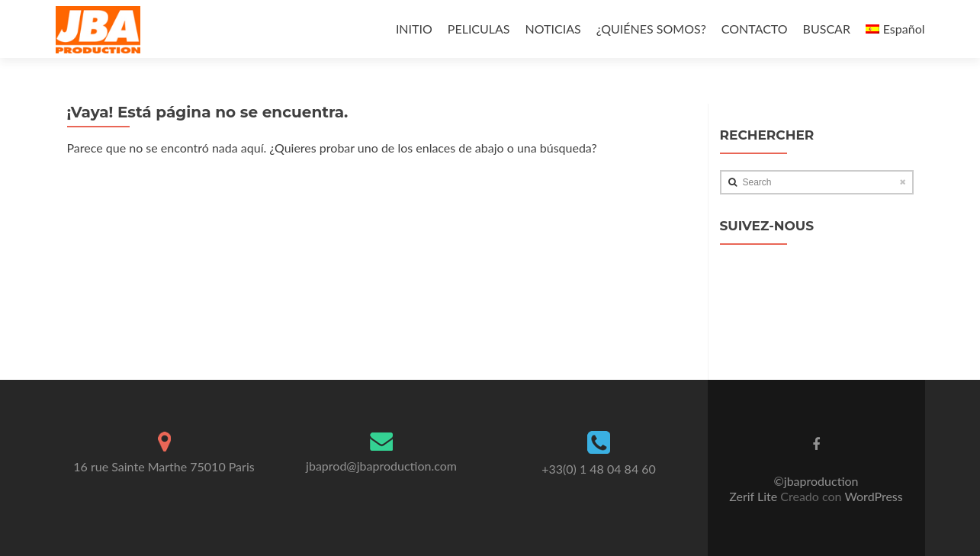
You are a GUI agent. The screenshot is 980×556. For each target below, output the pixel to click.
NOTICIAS (553, 29)
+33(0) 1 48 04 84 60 (599, 469)
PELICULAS (479, 29)
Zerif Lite (755, 496)
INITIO (414, 29)
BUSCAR (827, 29)
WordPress (872, 496)
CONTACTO (755, 29)
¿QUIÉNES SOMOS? (651, 29)
